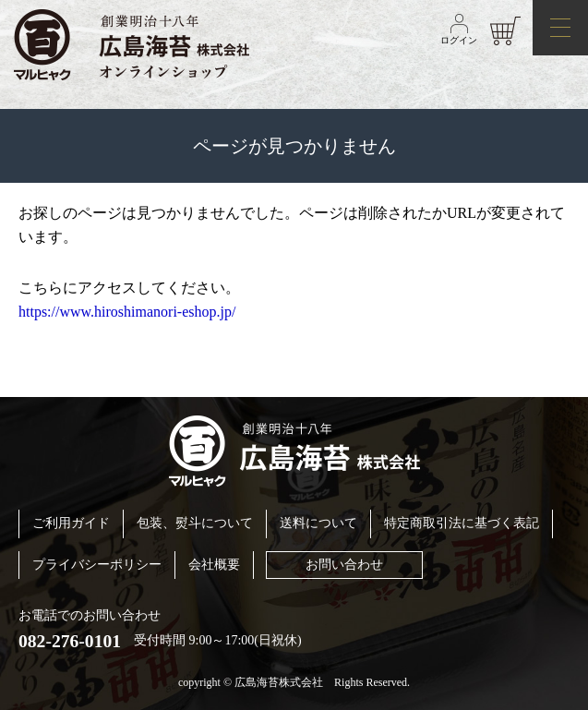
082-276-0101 (70, 641)
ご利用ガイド (71, 523)
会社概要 (214, 565)
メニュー (552, 20)
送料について (318, 523)
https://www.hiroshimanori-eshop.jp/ (127, 312)
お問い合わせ (344, 565)
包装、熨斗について (195, 523)
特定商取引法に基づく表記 (462, 523)
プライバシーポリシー (97, 565)
